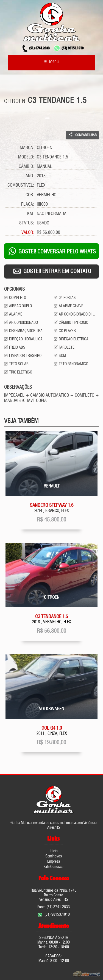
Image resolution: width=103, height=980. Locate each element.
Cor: (30, 195)
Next (93, 114)
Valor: (28, 233)
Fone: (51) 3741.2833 (54, 907)
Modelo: (26, 157)
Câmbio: (26, 167)
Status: (27, 223)
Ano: (30, 176)
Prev (10, 114)
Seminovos (54, 856)
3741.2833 (35, 49)
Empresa (54, 862)
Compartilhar (82, 134)
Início (54, 851)
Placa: (28, 205)
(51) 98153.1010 (57, 915)
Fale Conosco (54, 867)
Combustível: (21, 186)
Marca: (27, 148)
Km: (31, 214)
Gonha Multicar (51, 22)
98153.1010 (69, 49)
